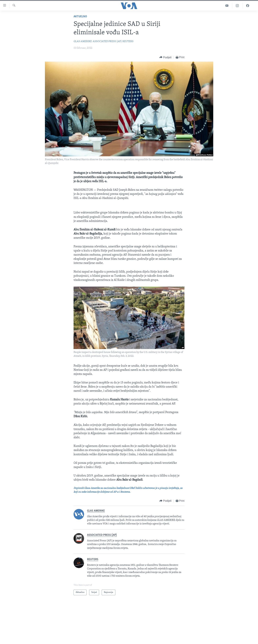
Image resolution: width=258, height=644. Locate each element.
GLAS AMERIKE (83, 42)
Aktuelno (80, 17)
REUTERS (128, 42)
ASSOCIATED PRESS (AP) (107, 42)
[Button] (165, 57)
